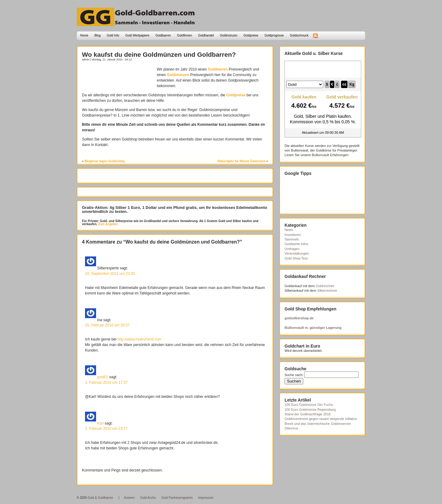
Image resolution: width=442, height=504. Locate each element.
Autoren (129, 498)
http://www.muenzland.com (139, 339)
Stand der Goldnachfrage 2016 (308, 414)
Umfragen (292, 249)
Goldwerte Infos (296, 244)
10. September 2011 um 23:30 (110, 274)
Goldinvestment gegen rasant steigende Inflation (321, 419)
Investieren (293, 235)
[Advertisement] (118, 76)
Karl (100, 423)
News (289, 230)
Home (84, 35)
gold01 (103, 377)
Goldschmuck (299, 35)
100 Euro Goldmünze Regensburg (310, 410)
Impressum (206, 498)
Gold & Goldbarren (100, 498)
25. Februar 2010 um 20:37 (107, 325)
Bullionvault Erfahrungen (330, 155)
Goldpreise (251, 35)
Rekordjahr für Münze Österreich (242, 161)
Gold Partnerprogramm (177, 498)
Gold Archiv (148, 498)
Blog (98, 35)
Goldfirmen (185, 35)
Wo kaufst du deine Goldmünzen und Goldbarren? (159, 54)
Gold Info (113, 35)
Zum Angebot (108, 224)
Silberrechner (327, 290)
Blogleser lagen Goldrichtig (105, 161)
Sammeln (292, 239)
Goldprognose (274, 35)
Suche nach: (294, 375)
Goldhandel (206, 35)
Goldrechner (325, 286)
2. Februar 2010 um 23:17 (106, 429)
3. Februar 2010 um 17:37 (106, 383)
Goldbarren (163, 35)
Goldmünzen (229, 35)
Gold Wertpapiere (137, 35)
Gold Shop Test (296, 258)
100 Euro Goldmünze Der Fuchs (309, 405)
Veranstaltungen (297, 253)
